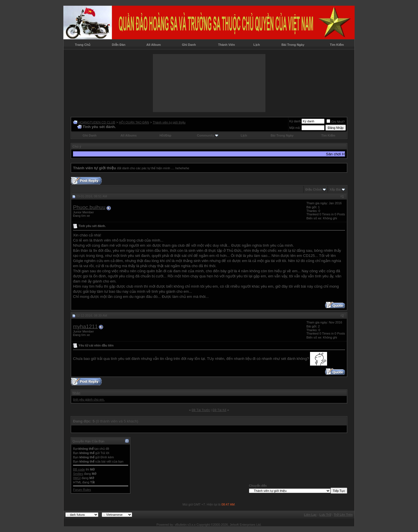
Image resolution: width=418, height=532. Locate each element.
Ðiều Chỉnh (314, 189)
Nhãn (76, 393)
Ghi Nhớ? (335, 122)
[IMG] (77, 478)
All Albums (129, 135)
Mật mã (295, 128)
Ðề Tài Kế (219, 410)
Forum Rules (82, 490)
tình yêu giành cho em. (89, 399)
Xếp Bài (335, 189)
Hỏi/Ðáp (165, 135)
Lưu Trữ (325, 515)
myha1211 (85, 326)
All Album (154, 45)
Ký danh (295, 121)
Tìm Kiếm (337, 45)
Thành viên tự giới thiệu (169, 122)
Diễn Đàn (119, 45)
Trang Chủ (83, 45)
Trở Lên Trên (343, 515)
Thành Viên (227, 45)
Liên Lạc (310, 515)
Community (208, 135)
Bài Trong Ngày (293, 45)
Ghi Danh (189, 45)
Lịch (257, 45)
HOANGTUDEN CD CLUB (97, 122)
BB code (79, 469)
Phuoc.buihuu (89, 207)
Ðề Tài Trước (201, 410)
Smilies (78, 474)
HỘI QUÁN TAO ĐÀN (134, 122)
